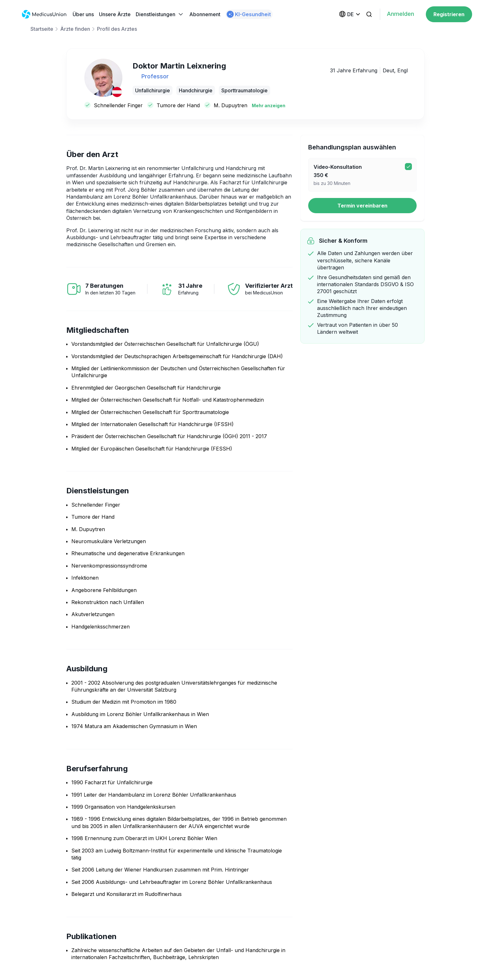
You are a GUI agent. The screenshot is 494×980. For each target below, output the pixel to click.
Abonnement (205, 14)
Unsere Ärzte (115, 14)
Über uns (83, 14)
